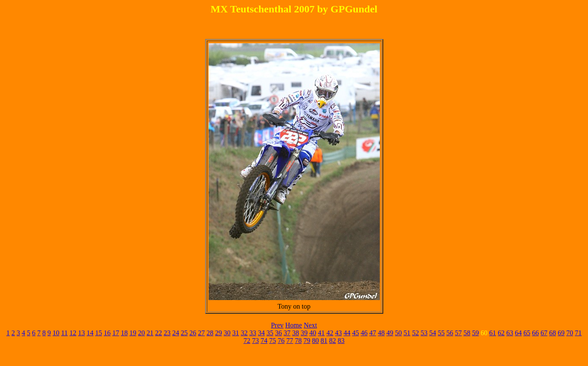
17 (116, 333)
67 (544, 333)
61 (492, 333)
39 (304, 333)
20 (141, 333)
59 (475, 333)
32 (244, 333)
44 (347, 333)
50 (398, 333)
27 (201, 333)
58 (467, 333)
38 (295, 333)
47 (373, 333)
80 (316, 341)
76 (281, 341)
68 (552, 333)
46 (364, 333)
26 (193, 333)
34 (261, 333)
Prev (277, 325)
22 (158, 333)
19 (133, 333)
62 (501, 333)
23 (167, 333)
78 (298, 341)
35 (270, 333)
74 (264, 341)
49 (390, 333)
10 (56, 333)
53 (424, 333)
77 (290, 341)
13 (81, 333)
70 (570, 333)
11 (64, 333)
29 (218, 333)
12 (73, 333)
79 (307, 341)
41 (321, 333)
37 (287, 333)
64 (518, 333)
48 (381, 333)
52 (415, 333)
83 (341, 341)
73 (256, 341)
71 (578, 333)
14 (90, 333)
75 (273, 341)
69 (561, 333)
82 (333, 341)
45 (355, 333)
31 (236, 333)
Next (310, 325)
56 (450, 333)
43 (338, 333)
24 (176, 333)
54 (433, 333)
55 (441, 333)
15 (98, 333)
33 (253, 333)
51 (407, 333)
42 (330, 333)
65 (527, 333)
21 (150, 333)
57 (458, 333)
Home (294, 325)
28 (210, 333)
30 (227, 333)
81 (324, 341)
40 (313, 333)
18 (124, 333)
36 (278, 333)
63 (510, 333)
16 (107, 333)
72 (247, 341)
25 (184, 333)
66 (535, 333)
